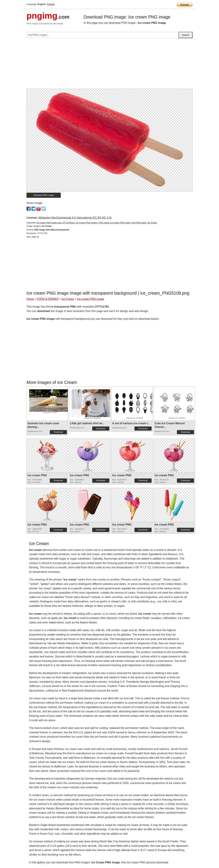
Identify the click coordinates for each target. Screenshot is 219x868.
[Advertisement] (109, 65)
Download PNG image (44, 195)
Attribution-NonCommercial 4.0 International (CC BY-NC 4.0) (75, 218)
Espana (51, 4)
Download (58, 432)
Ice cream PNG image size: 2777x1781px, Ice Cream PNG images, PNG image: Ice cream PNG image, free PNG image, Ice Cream (97, 223)
